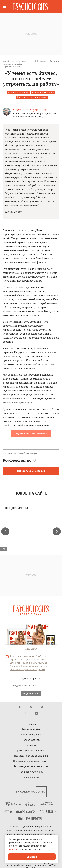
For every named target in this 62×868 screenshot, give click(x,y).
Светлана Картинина (30, 110)
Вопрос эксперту (31, 740)
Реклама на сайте (31, 729)
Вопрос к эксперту (18, 93)
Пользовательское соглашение (31, 756)
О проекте (31, 724)
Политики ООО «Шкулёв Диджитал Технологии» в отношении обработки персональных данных (29, 666)
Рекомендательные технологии (31, 766)
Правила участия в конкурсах (31, 750)
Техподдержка (31, 777)
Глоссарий (31, 745)
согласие (13, 849)
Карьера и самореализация (32, 97)
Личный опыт (8, 61)
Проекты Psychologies (31, 772)
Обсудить (41, 61)
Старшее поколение (43, 93)
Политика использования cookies (31, 761)
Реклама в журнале (31, 735)
